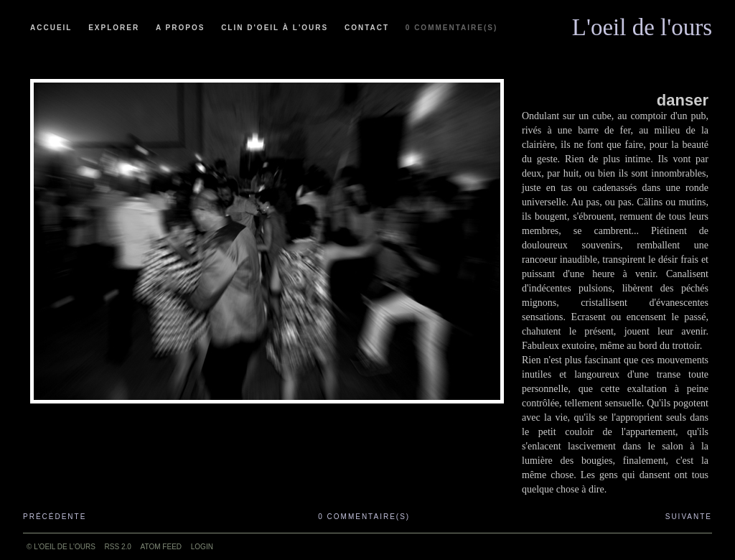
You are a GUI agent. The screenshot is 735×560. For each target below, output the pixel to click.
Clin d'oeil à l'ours (275, 28)
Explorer (114, 28)
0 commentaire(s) (451, 28)
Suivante (689, 517)
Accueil (51, 28)
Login (202, 547)
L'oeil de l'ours (642, 24)
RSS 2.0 (118, 547)
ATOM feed (161, 547)
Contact (367, 28)
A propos (180, 28)
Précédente (55, 517)
